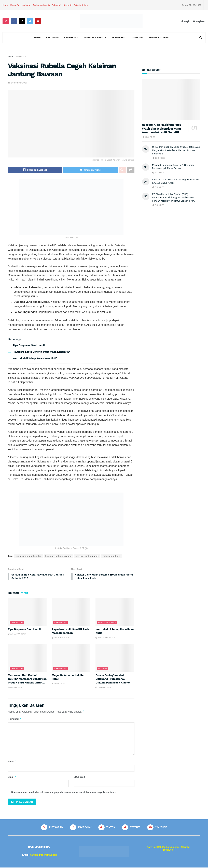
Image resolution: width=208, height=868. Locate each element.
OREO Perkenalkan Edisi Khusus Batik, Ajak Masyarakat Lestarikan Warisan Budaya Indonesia (176, 150)
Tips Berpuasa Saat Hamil (29, 345)
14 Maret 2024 (103, 688)
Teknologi (57, 5)
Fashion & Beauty (42, 5)
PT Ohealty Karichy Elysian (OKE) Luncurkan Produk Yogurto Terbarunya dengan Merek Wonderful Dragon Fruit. (174, 197)
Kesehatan (26, 5)
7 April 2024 (58, 684)
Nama (12, 762)
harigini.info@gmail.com (44, 855)
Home (5, 5)
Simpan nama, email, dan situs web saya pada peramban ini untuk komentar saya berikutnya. (64, 793)
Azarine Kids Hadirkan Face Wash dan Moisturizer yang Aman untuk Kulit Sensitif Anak (162, 130)
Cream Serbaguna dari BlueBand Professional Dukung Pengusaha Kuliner (113, 679)
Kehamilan (21, 56)
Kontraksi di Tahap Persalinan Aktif (35, 358)
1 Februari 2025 (60, 638)
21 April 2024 (15, 688)
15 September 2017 (18, 83)
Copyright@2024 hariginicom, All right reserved (168, 849)
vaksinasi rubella (112, 556)
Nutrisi (102, 669)
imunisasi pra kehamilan (29, 556)
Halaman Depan (107, 623)
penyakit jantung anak (87, 556)
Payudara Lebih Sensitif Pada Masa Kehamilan (41, 352)
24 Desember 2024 (105, 638)
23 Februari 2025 (17, 634)
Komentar (15, 719)
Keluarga (15, 5)
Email (12, 777)
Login (186, 21)
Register (199, 21)
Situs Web (79, 777)
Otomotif (68, 5)
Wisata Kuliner (81, 5)
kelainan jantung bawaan (59, 556)
